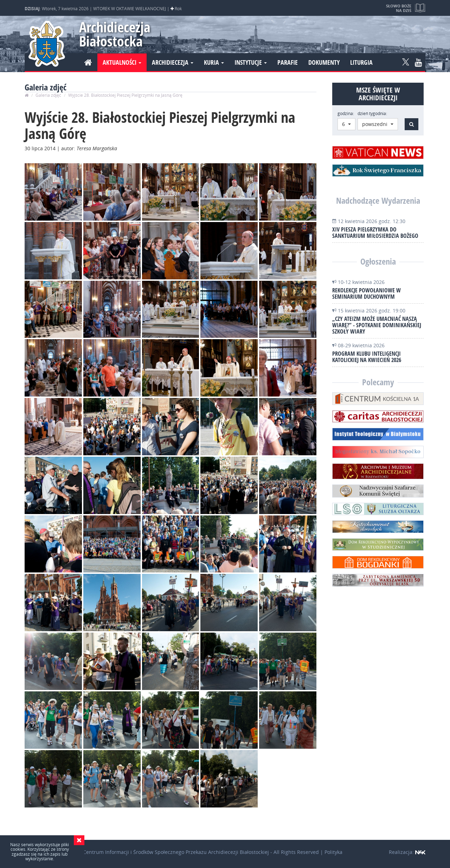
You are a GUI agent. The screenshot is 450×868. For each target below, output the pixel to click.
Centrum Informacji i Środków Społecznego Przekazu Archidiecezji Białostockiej (176, 852)
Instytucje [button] (251, 62)
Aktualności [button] (122, 62)
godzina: (346, 113)
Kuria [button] (214, 62)
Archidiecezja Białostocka (112, 34)
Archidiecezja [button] (173, 62)
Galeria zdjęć (48, 95)
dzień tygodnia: (372, 113)
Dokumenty (324, 62)
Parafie (288, 62)
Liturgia (361, 62)
